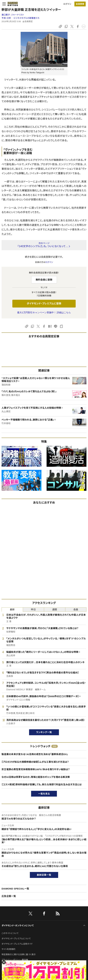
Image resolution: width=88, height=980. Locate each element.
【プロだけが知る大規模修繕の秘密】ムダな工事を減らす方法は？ (35, 762)
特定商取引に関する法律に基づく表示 (19, 954)
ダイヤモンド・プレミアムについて (16, 939)
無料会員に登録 (44, 280)
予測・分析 (6, 18)
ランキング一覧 (44, 732)
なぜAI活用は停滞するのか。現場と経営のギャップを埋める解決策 (36, 777)
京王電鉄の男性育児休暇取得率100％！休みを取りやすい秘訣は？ (36, 769)
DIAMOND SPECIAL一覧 (15, 889)
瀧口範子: (13, 15)
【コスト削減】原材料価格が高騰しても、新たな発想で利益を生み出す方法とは (42, 784)
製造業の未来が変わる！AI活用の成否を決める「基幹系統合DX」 (35, 754)
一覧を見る (44, 794)
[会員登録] (80, 4)
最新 (12, 609)
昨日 (33, 609)
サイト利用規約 (8, 949)
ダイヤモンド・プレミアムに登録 (44, 304)
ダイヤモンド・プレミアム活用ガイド (17, 944)
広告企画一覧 (9, 896)
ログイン (67, 4)
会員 (76, 609)
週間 (55, 609)
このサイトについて (10, 933)
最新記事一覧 (44, 875)
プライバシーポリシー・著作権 (15, 960)
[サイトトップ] (12, 4)
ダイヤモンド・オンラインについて (18, 926)
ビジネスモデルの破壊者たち (26, 18)
